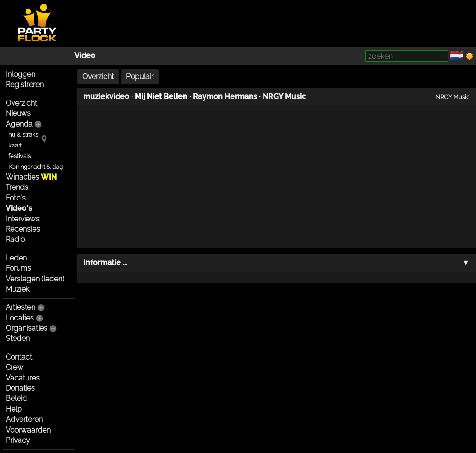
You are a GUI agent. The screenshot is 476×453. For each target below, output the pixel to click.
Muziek (17, 289)
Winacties (31, 177)
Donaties (20, 388)
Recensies (23, 229)
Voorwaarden (28, 430)
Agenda (19, 124)
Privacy (18, 440)
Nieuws (18, 113)
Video (85, 56)
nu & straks (23, 135)
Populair (140, 77)
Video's (19, 208)
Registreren (25, 84)
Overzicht (21, 103)
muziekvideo (106, 97)
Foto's (16, 198)
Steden (18, 338)
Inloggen (20, 74)
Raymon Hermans (225, 97)
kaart (15, 145)
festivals (20, 156)
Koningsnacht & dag (36, 167)
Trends (17, 187)
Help (14, 409)
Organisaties (26, 328)
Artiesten (20, 307)
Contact (19, 357)
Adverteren (24, 419)
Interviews (23, 219)
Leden (16, 258)
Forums (18, 268)
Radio (15, 239)
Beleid (16, 398)
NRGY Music (284, 97)
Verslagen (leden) (35, 279)
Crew (14, 367)
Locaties (20, 318)
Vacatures (23, 378)
